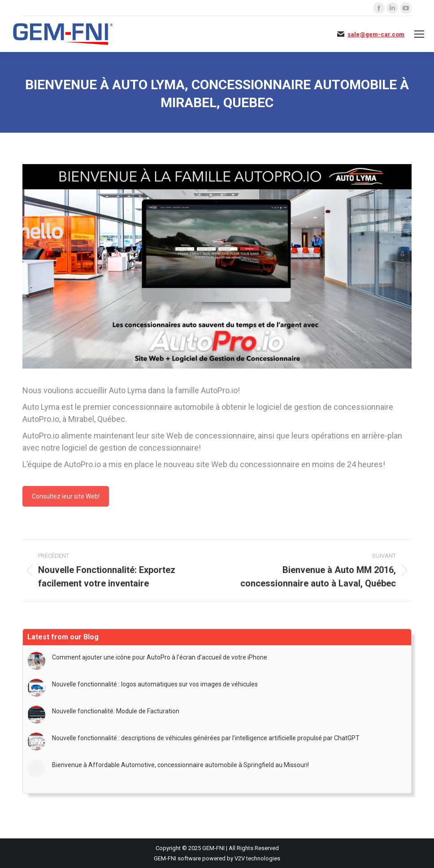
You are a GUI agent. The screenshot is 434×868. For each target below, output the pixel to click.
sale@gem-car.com (376, 34)
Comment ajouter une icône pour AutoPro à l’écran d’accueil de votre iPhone (160, 657)
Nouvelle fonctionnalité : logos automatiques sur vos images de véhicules (155, 684)
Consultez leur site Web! (66, 496)
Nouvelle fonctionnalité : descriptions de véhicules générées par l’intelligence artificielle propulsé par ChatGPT (206, 738)
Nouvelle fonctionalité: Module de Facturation (116, 711)
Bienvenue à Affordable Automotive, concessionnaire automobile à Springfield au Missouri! (180, 765)
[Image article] (36, 661)
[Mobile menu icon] (419, 34)
